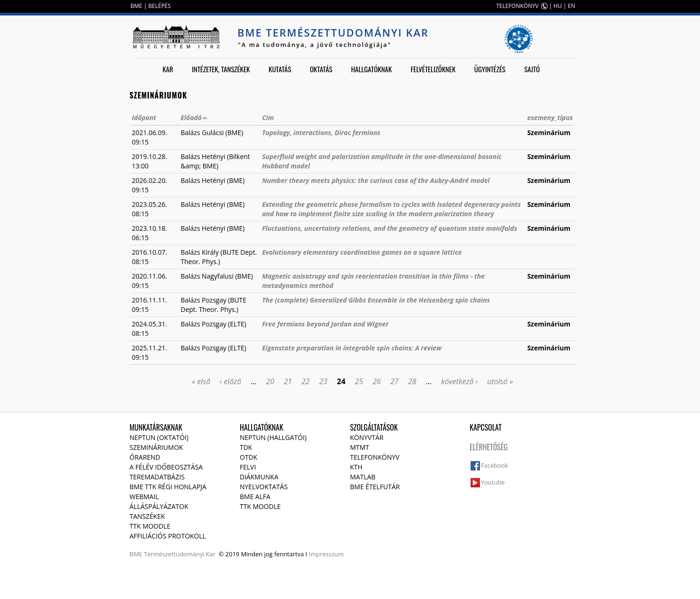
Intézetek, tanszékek (221, 69)
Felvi (248, 467)
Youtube (493, 482)
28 (412, 381)
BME (136, 6)
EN (571, 6)
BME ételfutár (375, 487)
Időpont (144, 118)
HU (558, 6)
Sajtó (532, 69)
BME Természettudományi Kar (333, 32)
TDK (246, 447)
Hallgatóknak (371, 69)
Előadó (194, 118)
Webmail (144, 497)
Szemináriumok (156, 447)
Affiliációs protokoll (168, 536)
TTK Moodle (150, 526)
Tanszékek (147, 516)
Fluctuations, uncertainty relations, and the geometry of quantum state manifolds (389, 228)
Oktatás (321, 69)
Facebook (495, 465)
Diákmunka (259, 477)
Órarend (145, 457)
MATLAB (363, 477)
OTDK (248, 457)
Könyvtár (367, 437)
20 (270, 381)
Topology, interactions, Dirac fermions (321, 133)
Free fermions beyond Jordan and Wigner (325, 324)
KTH (356, 467)
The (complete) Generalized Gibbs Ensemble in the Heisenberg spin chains (376, 300)
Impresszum (326, 554)
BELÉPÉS (160, 6)
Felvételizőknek (433, 69)
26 (377, 381)
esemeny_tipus (550, 118)
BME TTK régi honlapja (168, 487)
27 (395, 381)
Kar (168, 69)
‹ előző (230, 381)
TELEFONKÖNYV (517, 6)
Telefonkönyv (375, 457)
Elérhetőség (489, 447)
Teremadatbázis (157, 477)
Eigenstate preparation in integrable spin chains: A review (352, 348)
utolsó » (500, 381)
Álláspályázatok (159, 506)
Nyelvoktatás (264, 487)
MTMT (360, 447)
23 (323, 381)
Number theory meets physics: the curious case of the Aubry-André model (376, 180)
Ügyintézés (490, 69)
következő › (459, 381)
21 (288, 381)
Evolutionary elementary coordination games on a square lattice (362, 252)
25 (359, 381)
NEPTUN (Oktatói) (159, 437)
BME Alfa (255, 497)
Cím (268, 118)
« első (201, 381)
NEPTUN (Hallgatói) (273, 437)
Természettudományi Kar (180, 554)
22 (305, 381)
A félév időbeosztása (166, 467)
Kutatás (280, 69)
